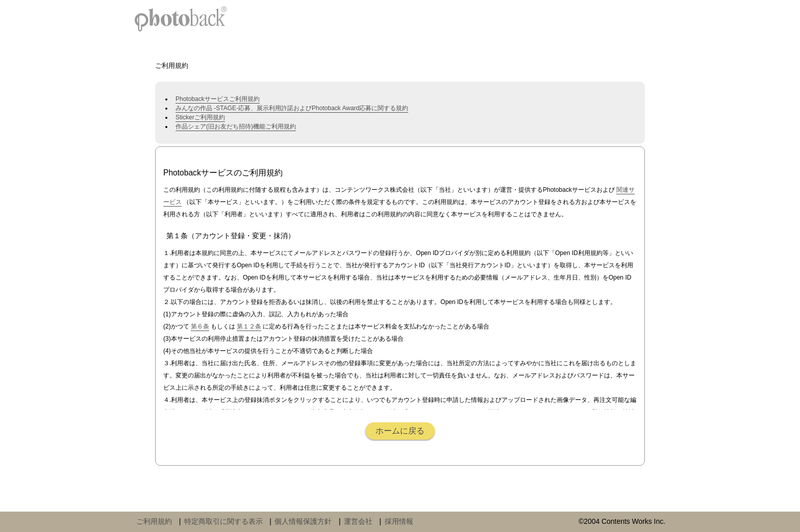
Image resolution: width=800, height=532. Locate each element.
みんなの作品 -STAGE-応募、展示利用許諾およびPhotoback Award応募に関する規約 (292, 108)
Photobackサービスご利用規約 (218, 99)
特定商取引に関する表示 (223, 521)
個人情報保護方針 (303, 521)
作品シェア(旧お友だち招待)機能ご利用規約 (236, 126)
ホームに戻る (400, 431)
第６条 (200, 326)
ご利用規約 (154, 521)
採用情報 (399, 521)
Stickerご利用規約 (200, 117)
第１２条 (249, 326)
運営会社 (358, 521)
